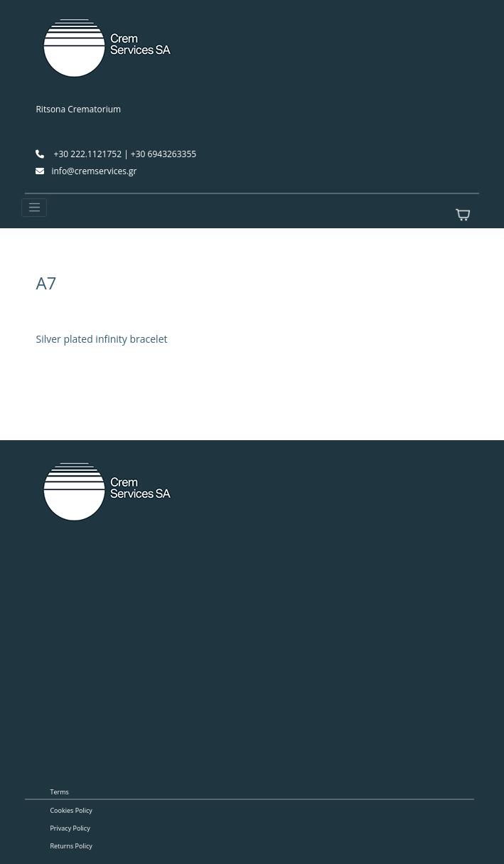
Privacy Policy (70, 828)
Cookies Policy (71, 810)
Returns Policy (71, 846)
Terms (59, 792)
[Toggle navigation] (34, 208)
